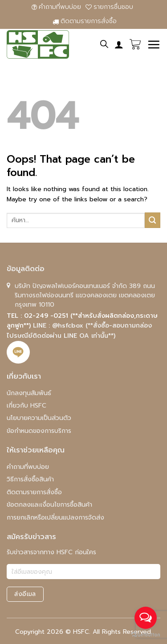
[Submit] (153, 220)
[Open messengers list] (146, 618)
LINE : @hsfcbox (59, 326)
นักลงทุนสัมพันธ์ (29, 393)
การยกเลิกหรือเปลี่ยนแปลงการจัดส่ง (55, 518)
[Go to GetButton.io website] (146, 635)
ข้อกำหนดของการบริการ (39, 431)
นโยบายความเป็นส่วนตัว (39, 418)
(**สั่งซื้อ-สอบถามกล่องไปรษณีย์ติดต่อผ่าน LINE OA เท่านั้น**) (79, 330)
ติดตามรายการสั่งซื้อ (85, 21)
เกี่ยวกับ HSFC (26, 406)
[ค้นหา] (104, 44)
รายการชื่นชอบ (109, 7)
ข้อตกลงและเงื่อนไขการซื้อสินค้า (49, 505)
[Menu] (154, 44)
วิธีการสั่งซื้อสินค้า (30, 479)
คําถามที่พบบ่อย (56, 7)
